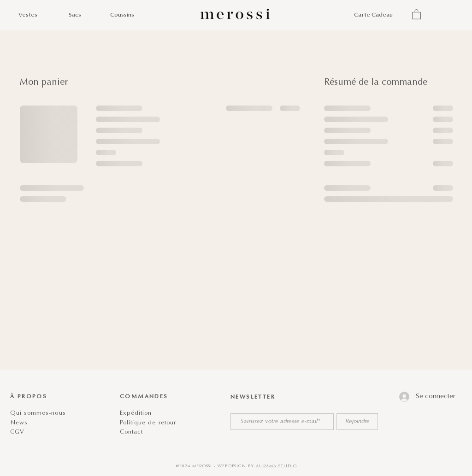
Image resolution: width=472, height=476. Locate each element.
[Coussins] (122, 15)
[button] (416, 14)
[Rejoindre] (357, 422)
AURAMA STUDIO (276, 466)
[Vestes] (28, 15)
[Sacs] (75, 15)
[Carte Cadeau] (373, 15)
